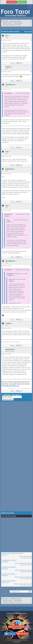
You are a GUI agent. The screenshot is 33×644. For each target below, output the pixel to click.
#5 (31, 174)
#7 (31, 266)
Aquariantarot (28, 388)
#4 (31, 156)
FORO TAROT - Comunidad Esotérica (11, 21)
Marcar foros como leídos (16, 627)
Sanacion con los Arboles (8, 574)
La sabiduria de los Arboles (9, 560)
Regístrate (22, 2)
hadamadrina (5, 562)
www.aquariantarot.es (12, 386)
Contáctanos (10, 634)
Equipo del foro (23, 634)
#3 (31, 89)
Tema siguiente (16, 395)
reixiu (30, 556)
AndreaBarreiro (28, 145)
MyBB (19, 641)
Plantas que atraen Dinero (9, 581)
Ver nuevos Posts (17, 616)
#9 (31, 354)
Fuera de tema (18, 23)
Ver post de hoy (16, 619)
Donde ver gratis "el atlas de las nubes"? (12, 553)
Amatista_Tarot (5, 583)
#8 (31, 328)
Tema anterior (7, 395)
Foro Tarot (8, 640)
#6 (31, 210)
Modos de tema (28, 32)
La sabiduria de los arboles (9, 567)
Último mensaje (23, 556)
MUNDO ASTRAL (7, 23)
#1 (31, 40)
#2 (31, 72)
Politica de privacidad (16, 637)
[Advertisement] (16, 458)
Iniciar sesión (12, 2)
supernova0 (4, 555)
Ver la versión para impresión (10, 589)
